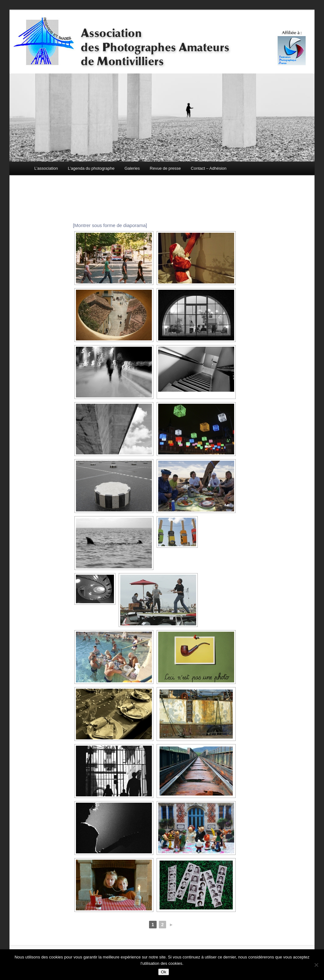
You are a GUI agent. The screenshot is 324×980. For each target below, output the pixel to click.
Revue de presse (165, 168)
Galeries (132, 168)
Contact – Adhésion (209, 168)
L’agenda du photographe (91, 168)
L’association (46, 168)
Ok (163, 972)
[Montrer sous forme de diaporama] (110, 225)
